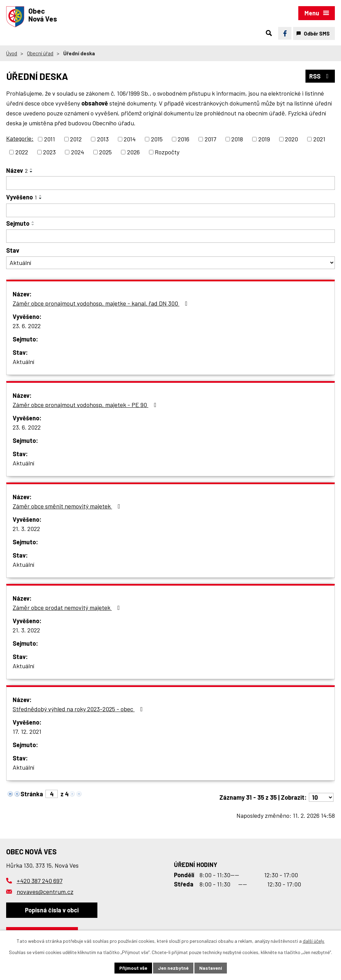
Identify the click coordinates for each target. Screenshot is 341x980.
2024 (78, 152)
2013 (103, 139)
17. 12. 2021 (27, 731)
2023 (49, 152)
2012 (76, 139)
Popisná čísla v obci (52, 910)
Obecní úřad (40, 53)
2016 (183, 139)
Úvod (12, 53)
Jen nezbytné (173, 968)
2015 (157, 139)
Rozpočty (167, 152)
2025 (105, 152)
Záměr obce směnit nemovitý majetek (68, 506)
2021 (319, 139)
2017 (210, 139)
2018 (237, 139)
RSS (320, 76)
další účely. (314, 941)
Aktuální (23, 362)
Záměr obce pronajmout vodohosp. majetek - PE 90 (86, 405)
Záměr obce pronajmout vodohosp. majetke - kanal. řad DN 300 (101, 303)
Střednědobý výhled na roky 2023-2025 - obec (79, 709)
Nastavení (211, 968)
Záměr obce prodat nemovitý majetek (68, 607)
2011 (50, 139)
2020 (291, 139)
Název (17, 170)
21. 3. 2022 (26, 529)
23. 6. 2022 (27, 326)
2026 (133, 152)
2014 (130, 139)
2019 (264, 139)
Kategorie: (20, 138)
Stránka (32, 794)
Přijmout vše (133, 968)
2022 (22, 152)
